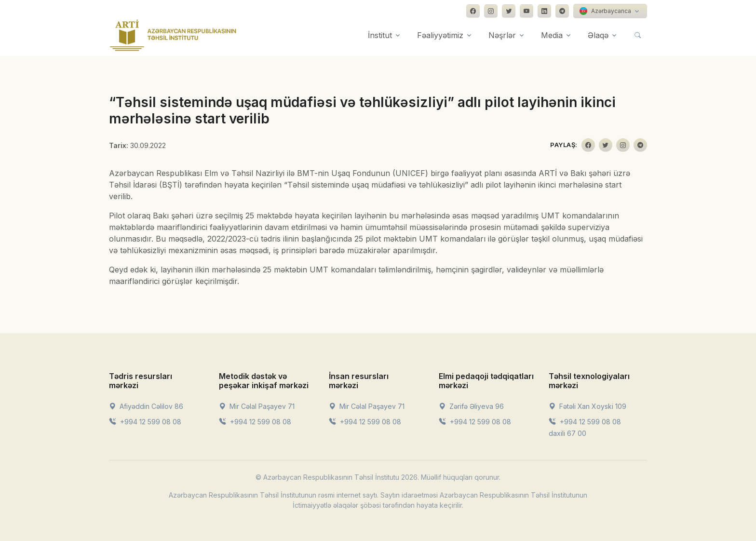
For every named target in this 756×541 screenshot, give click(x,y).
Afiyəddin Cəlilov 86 (146, 406)
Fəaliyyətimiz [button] (440, 35)
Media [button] (552, 35)
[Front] (173, 35)
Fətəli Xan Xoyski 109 (587, 406)
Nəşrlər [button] (502, 35)
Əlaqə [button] (598, 35)
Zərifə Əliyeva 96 (471, 406)
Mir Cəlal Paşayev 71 (257, 406)
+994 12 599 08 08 (145, 422)
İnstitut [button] (380, 35)
